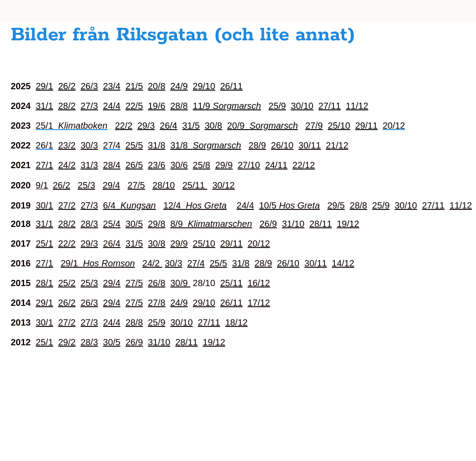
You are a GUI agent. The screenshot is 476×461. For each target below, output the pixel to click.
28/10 (164, 185)
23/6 (157, 165)
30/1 (45, 205)
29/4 (111, 185)
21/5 (134, 86)
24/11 (276, 165)
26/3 (89, 86)
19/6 (157, 106)
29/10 (204, 86)
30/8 (157, 244)
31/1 (45, 106)
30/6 (179, 165)
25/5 (134, 145)
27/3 (89, 106)
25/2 (67, 283)
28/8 (179, 106)
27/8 (157, 303)
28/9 (257, 145)
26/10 (282, 145)
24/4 (112, 106)
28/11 (320, 224)
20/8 (157, 86)
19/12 (348, 224)
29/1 (45, 86)
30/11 (310, 145)
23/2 (67, 145)
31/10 (293, 224)
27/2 (67, 205)
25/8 (201, 165)
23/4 (112, 86)
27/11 (329, 106)
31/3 (89, 165)
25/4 (112, 224)
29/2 (67, 342)
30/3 (89, 145)
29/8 (157, 224)
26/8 (157, 283)
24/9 (179, 86)
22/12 (304, 165)
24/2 (67, 165)
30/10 (302, 106)
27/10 (249, 165)
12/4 (195, 205)
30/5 (134, 224)
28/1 (45, 283)
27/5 (136, 185)
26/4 (112, 244)
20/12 (259, 244)
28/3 (89, 224)
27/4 (196, 263)
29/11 (231, 244)
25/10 (204, 244)
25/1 (45, 244)
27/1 (45, 165)
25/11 (195, 185)
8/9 (211, 224)
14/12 (343, 263)
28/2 (67, 106)
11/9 (227, 106)
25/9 (277, 106)
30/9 (180, 283)
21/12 (337, 145)
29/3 (89, 244)
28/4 (112, 165)
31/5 (134, 244)
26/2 (67, 86)
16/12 (259, 283)
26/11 (231, 86)
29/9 (224, 165)
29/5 (336, 205)
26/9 (268, 224)
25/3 (86, 185)
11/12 (357, 106)
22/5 (134, 106)
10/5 (290, 205)
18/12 (236, 322)
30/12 (224, 185)
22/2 (67, 244)
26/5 (134, 165)
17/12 (259, 303)
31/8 (157, 145)
